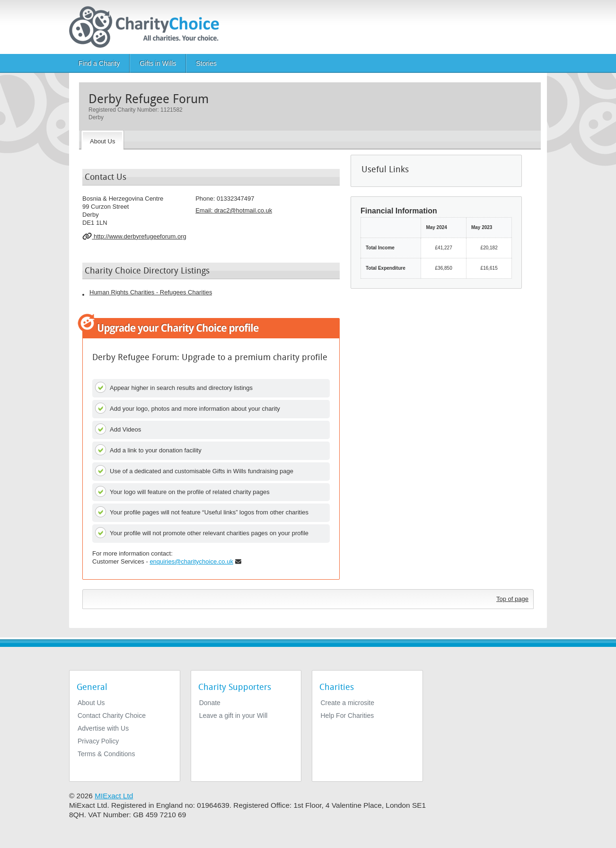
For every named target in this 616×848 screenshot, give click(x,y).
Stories (206, 63)
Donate (210, 703)
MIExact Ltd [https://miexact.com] (114, 796)
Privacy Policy (98, 741)
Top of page (512, 599)
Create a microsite (347, 703)
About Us (91, 703)
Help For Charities (347, 715)
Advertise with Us (103, 728)
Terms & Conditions (106, 754)
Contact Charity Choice (112, 715)
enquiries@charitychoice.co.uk (191, 561)
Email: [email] (234, 210)
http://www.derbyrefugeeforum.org (134, 236)
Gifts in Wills (158, 63)
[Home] (148, 27)
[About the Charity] (102, 140)
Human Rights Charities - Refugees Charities (151, 292)
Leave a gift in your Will (233, 715)
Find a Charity (99, 63)
